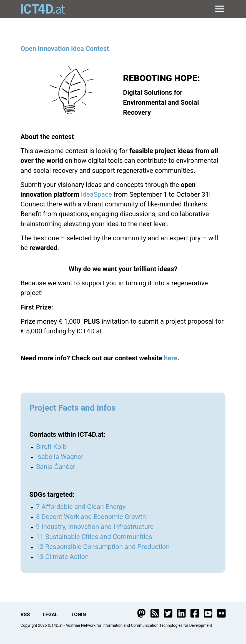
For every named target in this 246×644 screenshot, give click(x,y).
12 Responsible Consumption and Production (103, 547)
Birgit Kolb (51, 447)
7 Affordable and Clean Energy (81, 507)
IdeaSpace (96, 194)
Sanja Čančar (56, 467)
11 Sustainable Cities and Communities (94, 537)
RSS (25, 614)
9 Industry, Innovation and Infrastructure (95, 527)
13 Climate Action (62, 557)
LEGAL (50, 614)
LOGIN (79, 614)
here (171, 358)
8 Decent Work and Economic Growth (91, 517)
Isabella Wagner (60, 457)
